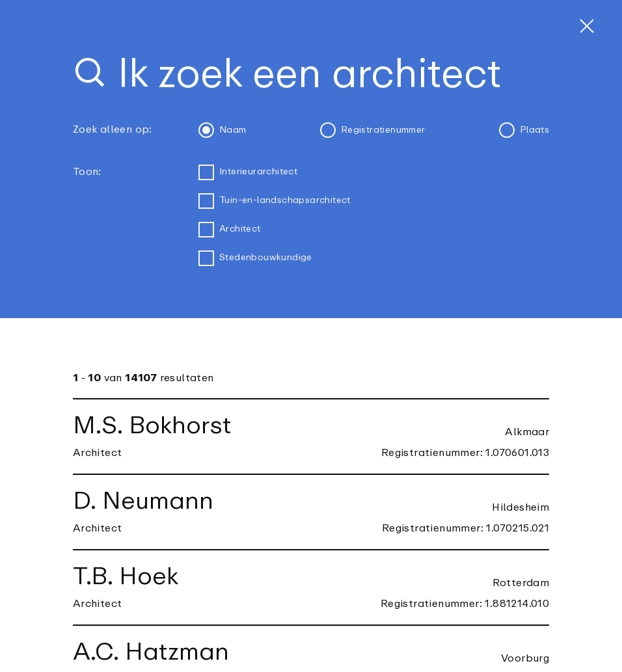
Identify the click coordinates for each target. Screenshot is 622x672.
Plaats (524, 130)
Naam (223, 130)
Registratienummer (373, 130)
